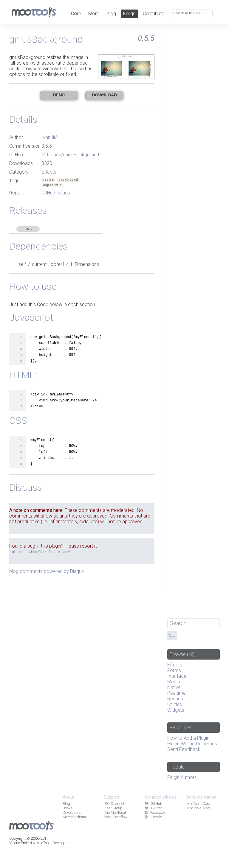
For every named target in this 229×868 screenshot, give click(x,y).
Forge (129, 14)
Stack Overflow (116, 817)
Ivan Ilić (49, 137)
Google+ (154, 817)
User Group (113, 808)
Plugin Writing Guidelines (192, 744)
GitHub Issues (56, 193)
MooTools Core (198, 804)
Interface (177, 676)
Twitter (153, 808)
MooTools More (198, 808)
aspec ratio (52, 185)
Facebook (155, 812)
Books (68, 808)
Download (104, 95)
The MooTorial (115, 812)
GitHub (154, 804)
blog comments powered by (47, 571)
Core (76, 14)
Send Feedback (184, 749)
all (191, 654)
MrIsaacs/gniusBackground (70, 155)
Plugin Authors (182, 777)
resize (48, 180)
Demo (59, 95)
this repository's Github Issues (40, 552)
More (94, 14)
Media (174, 682)
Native (174, 687)
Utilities (175, 704)
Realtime (177, 693)
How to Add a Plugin (188, 738)
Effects (49, 172)
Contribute (154, 14)
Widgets (176, 710)
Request (176, 699)
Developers (72, 812)
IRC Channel (114, 804)
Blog (111, 14)
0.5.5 (28, 229)
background (68, 180)
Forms (174, 670)
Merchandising (75, 817)
